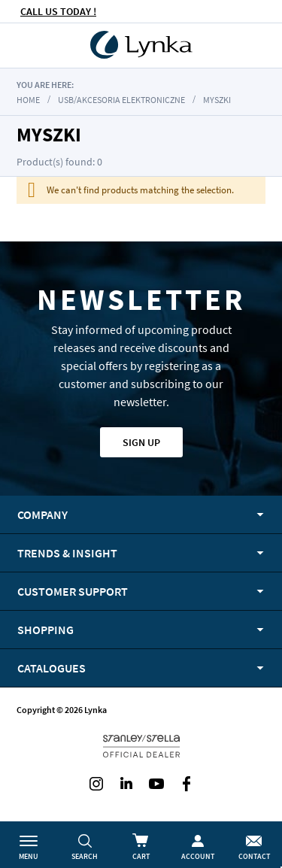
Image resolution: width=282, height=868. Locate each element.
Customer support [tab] (73, 591)
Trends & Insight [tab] (67, 553)
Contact (254, 856)
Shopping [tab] (45, 630)
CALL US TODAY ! (58, 11)
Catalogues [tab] (52, 668)
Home (28, 100)
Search (85, 856)
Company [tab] (42, 514)
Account (198, 856)
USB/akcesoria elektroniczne (121, 100)
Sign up (141, 442)
